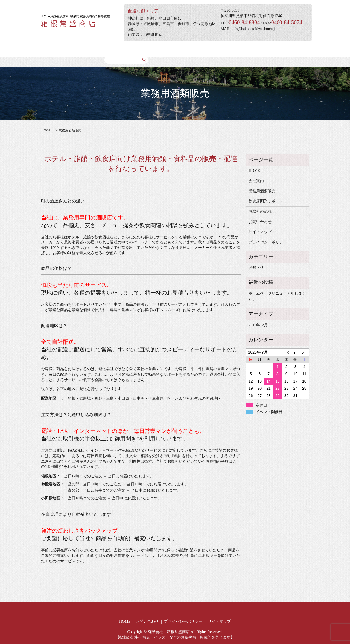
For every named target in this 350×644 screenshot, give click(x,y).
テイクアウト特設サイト (256, 49)
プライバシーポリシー (268, 242)
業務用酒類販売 (104, 49)
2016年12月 (258, 325)
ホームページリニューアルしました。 (277, 296)
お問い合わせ (214, 49)
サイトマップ (260, 232)
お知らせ (256, 268)
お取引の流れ (182, 49)
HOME (51, 49)
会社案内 (74, 49)
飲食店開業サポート (144, 49)
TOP (47, 130)
